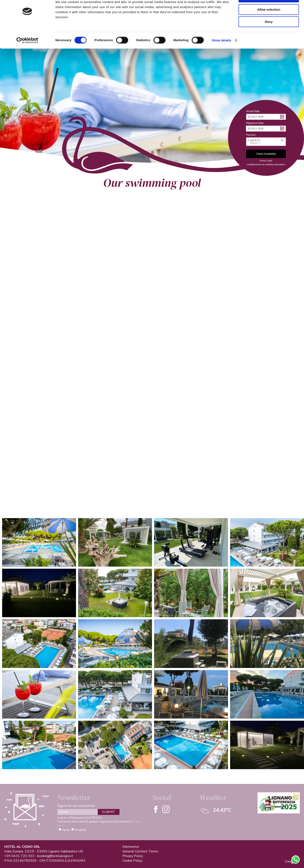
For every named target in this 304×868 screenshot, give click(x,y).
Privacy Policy (133, 856)
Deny (269, 35)
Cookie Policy (132, 861)
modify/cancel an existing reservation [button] (266, 164)
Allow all (269, 10)
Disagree (80, 830)
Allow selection (269, 23)
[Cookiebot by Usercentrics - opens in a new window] (27, 54)
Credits (290, 861)
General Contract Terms (140, 851)
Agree (66, 830)
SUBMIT (109, 812)
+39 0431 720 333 (19, 856)
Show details (222, 54)
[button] (266, 117)
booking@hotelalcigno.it (55, 856)
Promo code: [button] (266, 161)
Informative (131, 847)
